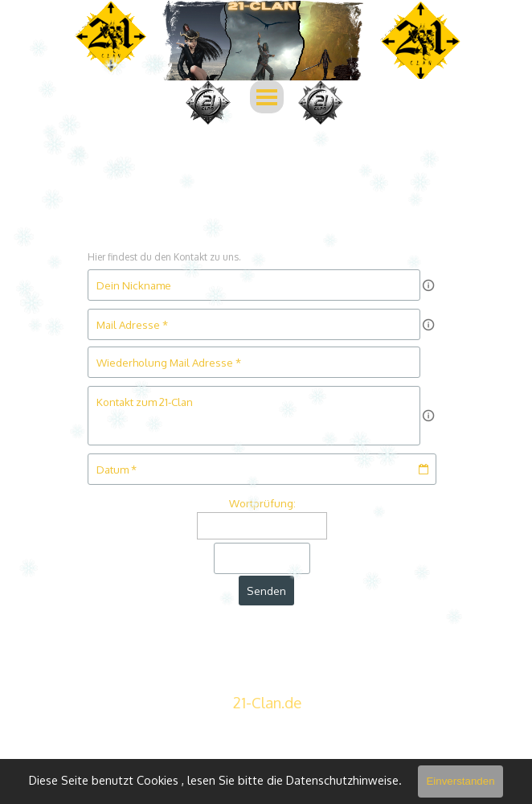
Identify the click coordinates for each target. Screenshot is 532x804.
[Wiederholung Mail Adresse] (254, 362)
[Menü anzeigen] (267, 97)
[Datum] (262, 469)
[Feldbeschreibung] (428, 285)
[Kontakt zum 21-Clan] (254, 416)
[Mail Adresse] (254, 324)
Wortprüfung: (262, 503)
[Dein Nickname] (254, 285)
